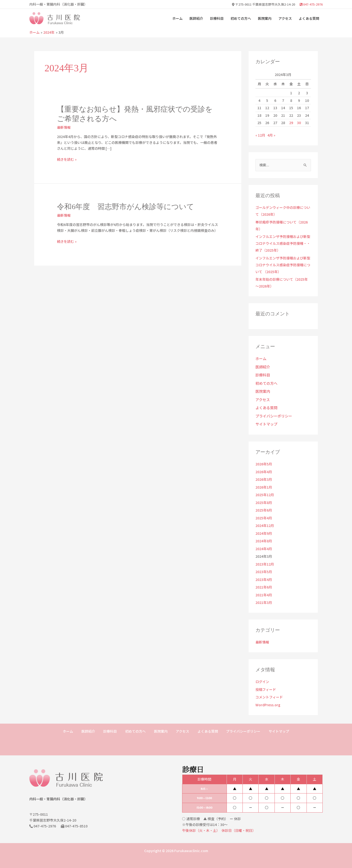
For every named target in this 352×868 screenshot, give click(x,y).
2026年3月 (264, 475)
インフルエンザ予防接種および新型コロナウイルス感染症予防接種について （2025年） (283, 265)
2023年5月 (264, 567)
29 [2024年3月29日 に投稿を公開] (291, 123)
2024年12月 (265, 521)
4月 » (271, 135)
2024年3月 (264, 552)
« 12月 (260, 135)
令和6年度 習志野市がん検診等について (126, 207)
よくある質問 (309, 18)
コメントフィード (269, 693)
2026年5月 (264, 460)
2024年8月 (264, 536)
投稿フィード (266, 685)
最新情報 (64, 127)
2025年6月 (264, 506)
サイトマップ (266, 420)
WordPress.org (268, 700)
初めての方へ (241, 18)
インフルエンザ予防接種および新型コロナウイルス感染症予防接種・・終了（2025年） (283, 243)
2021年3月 (264, 598)
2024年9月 (264, 529)
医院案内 (265, 18)
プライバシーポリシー (273, 412)
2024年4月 (264, 544)
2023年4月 (264, 575)
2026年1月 (264, 483)
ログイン (262, 677)
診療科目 (217, 18)
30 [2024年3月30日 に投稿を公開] (299, 123)
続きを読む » (67, 160)
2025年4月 (264, 514)
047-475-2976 (311, 4)
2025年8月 (264, 498)
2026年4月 (264, 467)
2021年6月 (264, 583)
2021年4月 (264, 590)
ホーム (177, 18)
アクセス (285, 18)
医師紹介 (196, 18)
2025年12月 (265, 490)
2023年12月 (265, 560)
